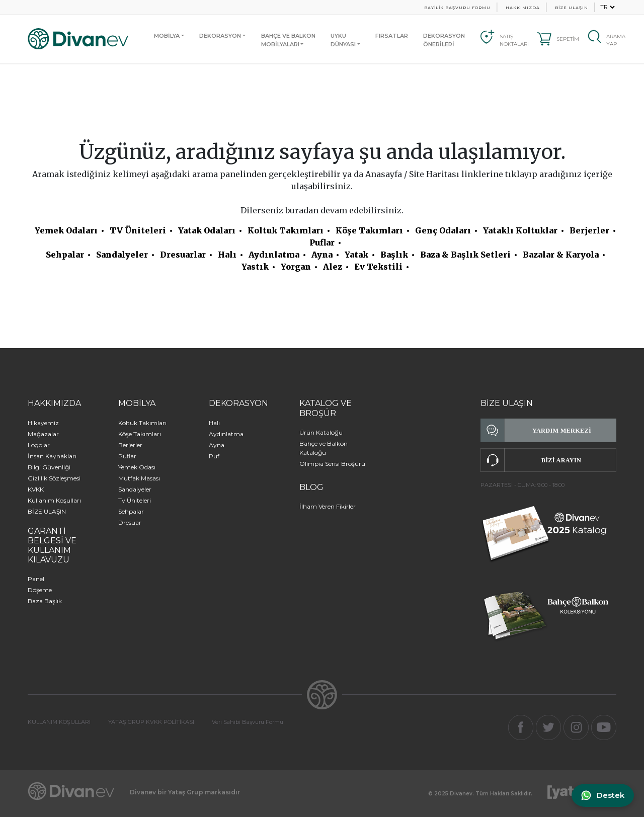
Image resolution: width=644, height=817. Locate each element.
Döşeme (40, 590)
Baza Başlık (45, 601)
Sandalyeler (122, 255)
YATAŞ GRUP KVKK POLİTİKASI (151, 722)
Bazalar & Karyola (561, 255)
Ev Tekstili (378, 267)
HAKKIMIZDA (523, 8)
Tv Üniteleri (135, 500)
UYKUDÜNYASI (343, 40)
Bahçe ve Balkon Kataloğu (324, 448)
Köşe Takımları (369, 230)
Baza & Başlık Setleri (465, 255)
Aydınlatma (274, 255)
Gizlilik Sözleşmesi (54, 478)
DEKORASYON (220, 36)
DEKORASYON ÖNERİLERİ (444, 40)
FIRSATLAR (392, 36)
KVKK (36, 489)
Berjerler (589, 230)
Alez (333, 267)
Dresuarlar (183, 255)
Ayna (322, 255)
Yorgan (296, 267)
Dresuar (130, 522)
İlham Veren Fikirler (328, 506)
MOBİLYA (167, 36)
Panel (36, 579)
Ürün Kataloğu (321, 432)
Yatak (356, 255)
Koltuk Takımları (286, 230)
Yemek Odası (137, 467)
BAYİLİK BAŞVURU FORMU (457, 8)
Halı (227, 255)
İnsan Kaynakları (52, 456)
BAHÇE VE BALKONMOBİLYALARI (288, 40)
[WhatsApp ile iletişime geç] (602, 796)
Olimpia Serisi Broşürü (332, 464)
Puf (214, 456)
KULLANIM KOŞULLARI (59, 722)
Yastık (255, 267)
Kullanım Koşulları (54, 500)
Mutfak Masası (139, 478)
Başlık (394, 255)
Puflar (322, 242)
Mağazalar (43, 434)
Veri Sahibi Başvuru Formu (248, 722)
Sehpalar (65, 255)
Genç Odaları (443, 230)
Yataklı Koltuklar (520, 230)
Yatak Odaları (207, 230)
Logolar (39, 445)
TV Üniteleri (138, 230)
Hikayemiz (43, 423)
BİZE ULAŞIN (572, 8)
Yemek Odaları (66, 230)
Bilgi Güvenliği (49, 467)
